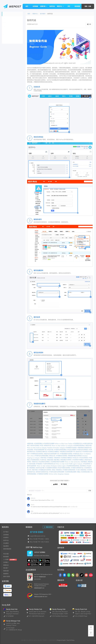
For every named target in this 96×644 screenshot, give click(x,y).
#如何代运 (79, 452)
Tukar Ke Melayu (71, 640)
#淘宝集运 (32, 468)
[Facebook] (60, 575)
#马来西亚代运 (78, 444)
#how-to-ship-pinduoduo (73, 462)
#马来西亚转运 (35, 460)
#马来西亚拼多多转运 (73, 466)
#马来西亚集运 (38, 444)
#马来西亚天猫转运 (66, 458)
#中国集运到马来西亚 (45, 470)
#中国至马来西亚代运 (77, 468)
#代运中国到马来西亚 (64, 468)
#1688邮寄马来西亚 (51, 468)
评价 (69, 6)
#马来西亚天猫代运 (41, 452)
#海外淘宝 (35, 470)
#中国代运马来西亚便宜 (42, 456)
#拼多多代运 (48, 446)
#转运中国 (89, 446)
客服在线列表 (48, 527)
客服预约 (6, 574)
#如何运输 (32, 464)
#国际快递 (30, 444)
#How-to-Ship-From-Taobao (64, 444)
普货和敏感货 (7, 549)
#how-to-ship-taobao (44, 466)
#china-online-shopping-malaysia (59, 474)
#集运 (79, 472)
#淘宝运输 (50, 460)
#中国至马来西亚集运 (60, 450)
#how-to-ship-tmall (62, 464)
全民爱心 (6, 562)
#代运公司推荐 (72, 450)
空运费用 (6, 543)
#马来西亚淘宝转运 (79, 446)
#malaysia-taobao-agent (58, 466)
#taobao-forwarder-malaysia (56, 448)
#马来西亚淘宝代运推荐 (58, 462)
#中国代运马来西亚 (82, 450)
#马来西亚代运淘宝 (71, 448)
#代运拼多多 (87, 464)
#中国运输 (39, 464)
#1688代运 (43, 460)
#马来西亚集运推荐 (71, 472)
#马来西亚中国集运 (78, 460)
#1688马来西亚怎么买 (49, 464)
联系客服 (77, 6)
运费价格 (44, 6)
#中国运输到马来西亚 (66, 454)
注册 (90, 6)
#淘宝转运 (59, 470)
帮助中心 (60, 6)
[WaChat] (73, 575)
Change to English (61, 640)
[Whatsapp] (69, 575)
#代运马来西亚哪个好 (40, 450)
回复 (90, 491)
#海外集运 (57, 460)
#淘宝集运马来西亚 (66, 460)
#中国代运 (76, 454)
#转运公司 (52, 456)
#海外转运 (44, 458)
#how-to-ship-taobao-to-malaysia (62, 446)
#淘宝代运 (35, 462)
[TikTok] (82, 575)
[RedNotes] (91, 575)
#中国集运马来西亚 (62, 456)
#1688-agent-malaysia (76, 464)
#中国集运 (50, 458)
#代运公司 (76, 458)
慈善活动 (6, 565)
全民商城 (35, 6)
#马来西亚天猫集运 (53, 452)
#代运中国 (50, 450)
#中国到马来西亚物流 (69, 470)
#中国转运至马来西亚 (37, 454)
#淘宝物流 (57, 458)
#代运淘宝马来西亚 (44, 462)
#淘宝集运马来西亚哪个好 (67, 452)
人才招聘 (6, 559)
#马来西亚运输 (85, 472)
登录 (86, 6)
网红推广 (6, 568)
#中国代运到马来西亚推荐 (57, 472)
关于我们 (6, 532)
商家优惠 (6, 571)
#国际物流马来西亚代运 (85, 448)
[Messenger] (64, 575)
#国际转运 (83, 470)
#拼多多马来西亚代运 (42, 472)
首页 (27, 6)
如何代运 (52, 6)
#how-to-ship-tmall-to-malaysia (37, 448)
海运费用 (6, 546)
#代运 (42, 446)
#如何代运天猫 (40, 468)
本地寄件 (6, 538)
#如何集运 (84, 462)
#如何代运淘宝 (35, 446)
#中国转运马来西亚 (43, 474)
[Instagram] (77, 575)
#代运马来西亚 (84, 458)
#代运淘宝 (30, 450)
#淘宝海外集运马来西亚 (75, 456)
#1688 (78, 470)
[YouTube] (86, 575)
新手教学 (43, 14)
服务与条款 (7, 576)
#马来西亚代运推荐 (49, 444)
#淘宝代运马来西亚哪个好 (51, 454)
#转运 (54, 470)
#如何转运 (83, 466)
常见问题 (6, 554)
